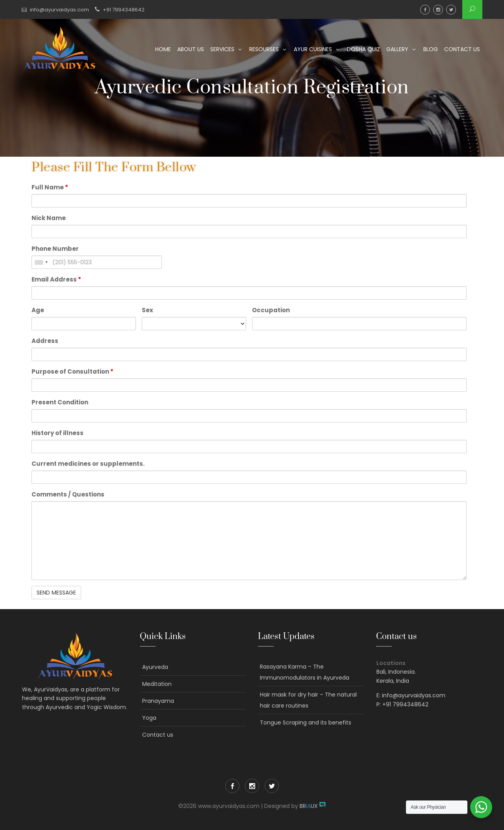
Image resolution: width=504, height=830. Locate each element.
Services (222, 49)
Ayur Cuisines (313, 49)
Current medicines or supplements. (88, 464)
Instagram (438, 10)
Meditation (157, 684)
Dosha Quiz (363, 49)
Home (163, 49)
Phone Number (55, 249)
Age (38, 310)
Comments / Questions (68, 494)
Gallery (397, 49)
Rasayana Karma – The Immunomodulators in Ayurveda (305, 672)
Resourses (264, 49)
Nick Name (49, 218)
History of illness (57, 433)
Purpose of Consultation (72, 371)
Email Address (56, 279)
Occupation (271, 310)
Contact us (462, 49)
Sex (147, 310)
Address (45, 341)
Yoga (149, 718)
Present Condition (60, 402)
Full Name (50, 187)
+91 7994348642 (124, 10)
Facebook (425, 10)
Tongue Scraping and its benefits (306, 723)
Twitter (451, 10)
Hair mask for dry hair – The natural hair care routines (308, 700)
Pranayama (158, 701)
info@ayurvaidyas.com (59, 10)
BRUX (309, 806)
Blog (431, 49)
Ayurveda (155, 667)
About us (191, 49)
